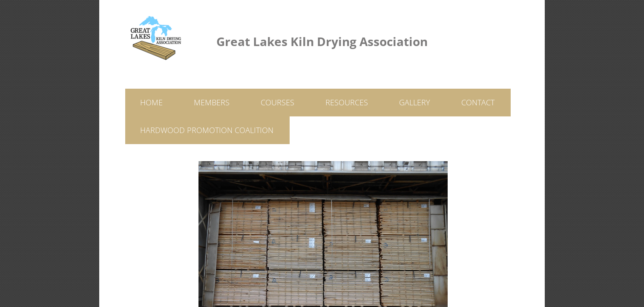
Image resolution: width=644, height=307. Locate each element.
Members (212, 102)
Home (151, 102)
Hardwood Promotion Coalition (207, 130)
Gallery (415, 102)
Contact (478, 102)
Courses (277, 102)
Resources (347, 102)
